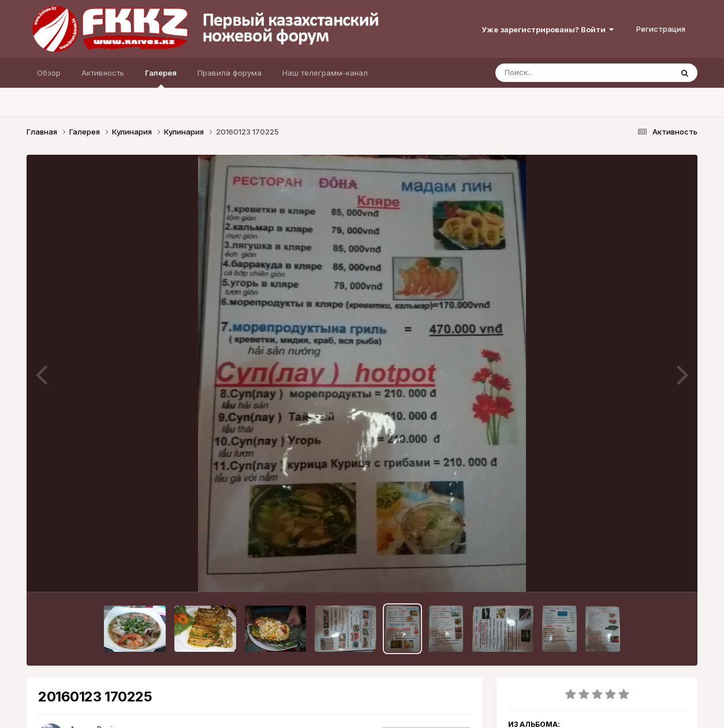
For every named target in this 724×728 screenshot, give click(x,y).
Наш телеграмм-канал (325, 73)
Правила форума (229, 73)
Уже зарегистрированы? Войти (548, 29)
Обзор (49, 73)
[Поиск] (562, 73)
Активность (103, 73)
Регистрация (661, 29)
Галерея (161, 78)
